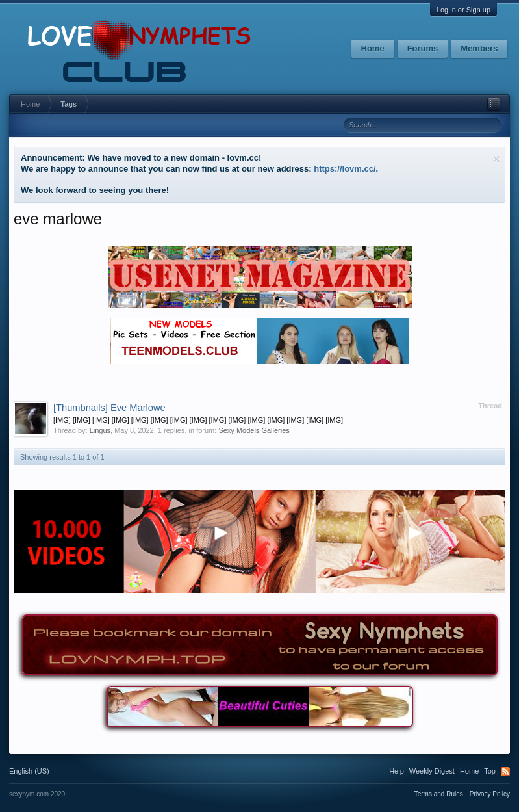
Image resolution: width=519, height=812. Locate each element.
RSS (505, 772)
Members (479, 48)
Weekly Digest (432, 771)
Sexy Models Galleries (254, 430)
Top (490, 771)
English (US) (29, 771)
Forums (423, 48)
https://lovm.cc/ (345, 169)
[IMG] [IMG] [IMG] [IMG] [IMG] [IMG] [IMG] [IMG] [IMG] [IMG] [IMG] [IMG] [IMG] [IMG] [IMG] (198, 420)
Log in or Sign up (463, 10)
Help (397, 771)
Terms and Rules (439, 794)
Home (373, 48)
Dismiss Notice (497, 159)
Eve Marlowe (109, 408)
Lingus (100, 430)
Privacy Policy (490, 794)
